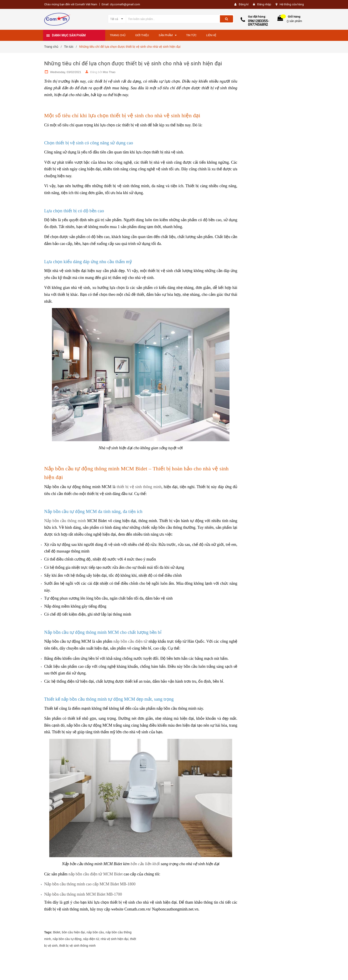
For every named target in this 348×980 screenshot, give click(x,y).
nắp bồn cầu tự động (67, 939)
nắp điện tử (91, 939)
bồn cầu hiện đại (73, 932)
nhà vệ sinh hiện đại (114, 939)
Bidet (57, 932)
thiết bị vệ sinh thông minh (138, 487)
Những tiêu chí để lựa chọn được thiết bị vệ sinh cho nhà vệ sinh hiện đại (133, 64)
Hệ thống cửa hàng (292, 4)
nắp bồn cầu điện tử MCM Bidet (96, 874)
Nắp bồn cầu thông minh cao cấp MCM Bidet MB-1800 (90, 884)
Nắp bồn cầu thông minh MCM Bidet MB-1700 (83, 894)
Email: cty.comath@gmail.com (121, 4)
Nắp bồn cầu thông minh (65, 521)
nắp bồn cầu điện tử (130, 641)
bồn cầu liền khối (145, 864)
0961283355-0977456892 (259, 23)
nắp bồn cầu (95, 932)
